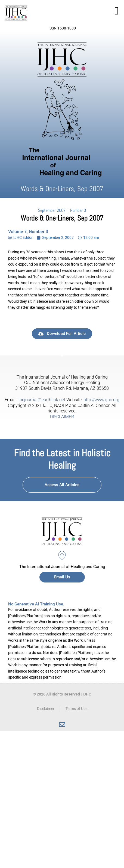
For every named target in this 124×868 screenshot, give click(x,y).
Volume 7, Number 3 (28, 232)
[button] (117, 11)
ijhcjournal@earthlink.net (41, 400)
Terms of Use (76, 709)
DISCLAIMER (62, 417)
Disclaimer (46, 709)
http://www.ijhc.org (101, 400)
